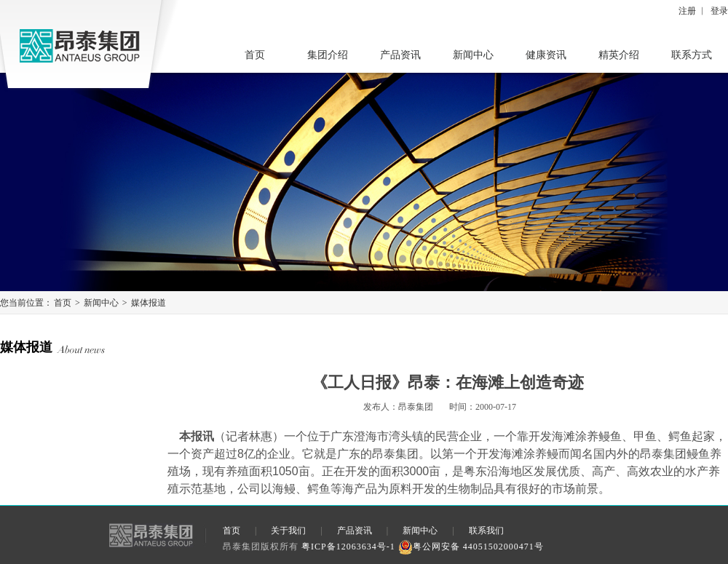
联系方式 (692, 55)
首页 (255, 55)
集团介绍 (328, 55)
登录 (719, 11)
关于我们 (288, 531)
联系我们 (486, 531)
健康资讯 (546, 55)
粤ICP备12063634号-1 (348, 547)
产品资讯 (400, 55)
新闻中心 (473, 55)
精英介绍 (619, 55)
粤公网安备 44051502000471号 (471, 547)
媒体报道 (149, 303)
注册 (687, 11)
